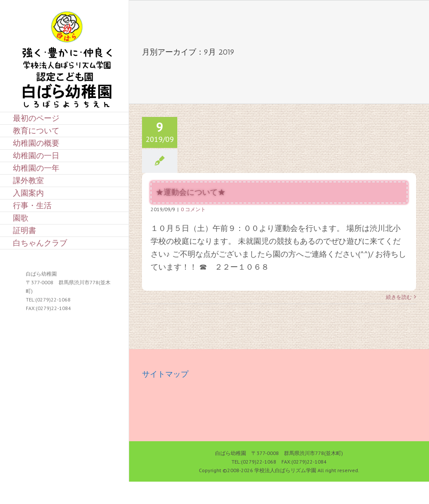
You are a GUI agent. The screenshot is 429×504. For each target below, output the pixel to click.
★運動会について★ (191, 192)
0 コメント (193, 209)
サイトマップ (165, 374)
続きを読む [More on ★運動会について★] (399, 297)
